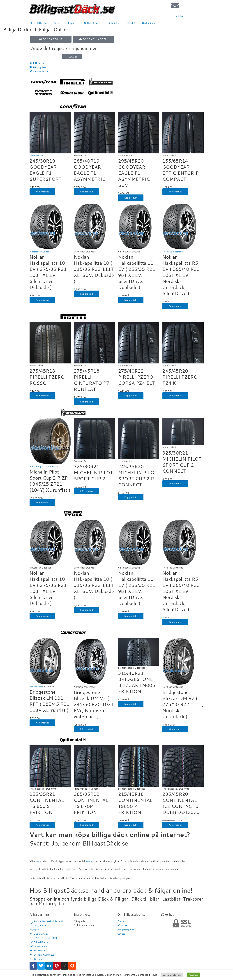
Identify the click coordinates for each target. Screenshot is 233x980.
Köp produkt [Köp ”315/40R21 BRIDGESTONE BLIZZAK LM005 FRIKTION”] (131, 704)
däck (39, 862)
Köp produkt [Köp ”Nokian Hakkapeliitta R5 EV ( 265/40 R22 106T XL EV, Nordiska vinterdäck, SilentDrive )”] (175, 306)
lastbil (90, 862)
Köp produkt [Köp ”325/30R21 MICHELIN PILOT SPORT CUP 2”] (87, 492)
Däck (58, 23)
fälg (49, 862)
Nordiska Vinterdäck (173, 252)
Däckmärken (113, 23)
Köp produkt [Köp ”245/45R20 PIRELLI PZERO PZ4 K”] (175, 396)
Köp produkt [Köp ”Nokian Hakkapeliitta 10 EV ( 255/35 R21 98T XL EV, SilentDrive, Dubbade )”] (131, 300)
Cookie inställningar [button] (172, 975)
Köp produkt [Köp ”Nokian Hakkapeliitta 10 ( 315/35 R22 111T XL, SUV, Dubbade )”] (87, 294)
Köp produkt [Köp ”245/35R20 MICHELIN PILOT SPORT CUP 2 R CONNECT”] (131, 498)
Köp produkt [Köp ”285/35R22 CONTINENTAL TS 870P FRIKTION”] (87, 825)
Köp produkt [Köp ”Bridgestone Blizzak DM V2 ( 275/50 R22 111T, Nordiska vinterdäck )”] (175, 729)
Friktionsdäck (37, 687)
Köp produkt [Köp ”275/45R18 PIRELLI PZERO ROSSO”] (42, 396)
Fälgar (73, 23)
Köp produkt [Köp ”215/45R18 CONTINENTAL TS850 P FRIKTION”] (131, 825)
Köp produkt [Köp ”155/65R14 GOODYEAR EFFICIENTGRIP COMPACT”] (175, 192)
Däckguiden (150, 23)
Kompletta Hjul (39, 23)
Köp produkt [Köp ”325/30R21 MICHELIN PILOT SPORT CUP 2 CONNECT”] (175, 484)
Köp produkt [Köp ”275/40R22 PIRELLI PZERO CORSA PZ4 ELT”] (131, 396)
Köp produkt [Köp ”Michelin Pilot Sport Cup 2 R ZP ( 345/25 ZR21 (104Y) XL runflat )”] (42, 503)
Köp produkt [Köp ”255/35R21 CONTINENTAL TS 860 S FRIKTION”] (42, 825)
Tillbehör (131, 23)
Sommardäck (37, 156)
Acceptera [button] (194, 975)
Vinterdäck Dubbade (40, 252)
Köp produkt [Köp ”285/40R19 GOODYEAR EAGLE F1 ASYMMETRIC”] (87, 192)
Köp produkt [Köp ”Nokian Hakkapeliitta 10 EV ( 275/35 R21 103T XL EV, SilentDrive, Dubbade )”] (42, 300)
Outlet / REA (92, 23)
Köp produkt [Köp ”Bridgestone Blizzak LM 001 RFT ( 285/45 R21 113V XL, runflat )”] (42, 723)
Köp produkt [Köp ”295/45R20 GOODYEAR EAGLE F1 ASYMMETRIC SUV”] (131, 198)
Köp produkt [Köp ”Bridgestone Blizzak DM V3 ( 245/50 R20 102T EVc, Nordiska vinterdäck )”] (87, 729)
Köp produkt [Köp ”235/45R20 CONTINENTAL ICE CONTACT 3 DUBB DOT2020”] (175, 825)
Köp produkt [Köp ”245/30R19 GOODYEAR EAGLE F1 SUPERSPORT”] (42, 192)
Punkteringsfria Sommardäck (45, 467)
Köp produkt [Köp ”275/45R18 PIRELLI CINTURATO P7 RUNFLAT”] (87, 402)
